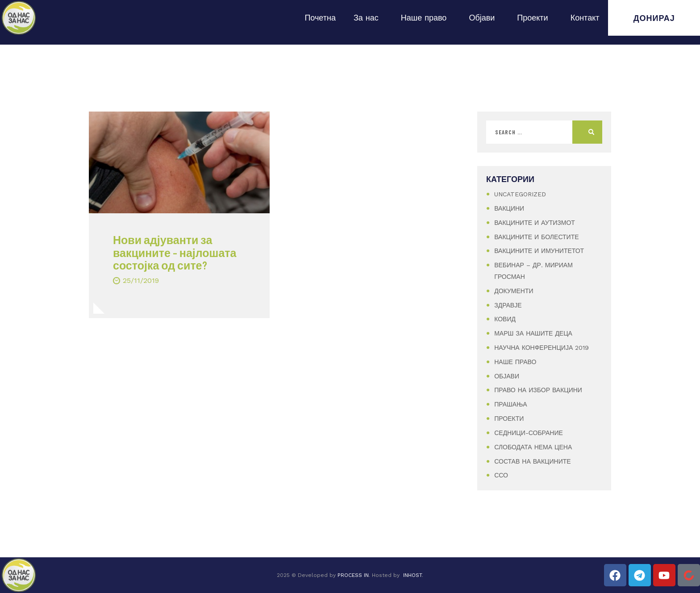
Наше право (426, 18)
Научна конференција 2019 (542, 348)
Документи (514, 291)
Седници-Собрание (529, 433)
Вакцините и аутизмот (535, 223)
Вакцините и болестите (536, 237)
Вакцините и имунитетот (539, 251)
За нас (368, 18)
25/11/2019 (141, 280)
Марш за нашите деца (533, 333)
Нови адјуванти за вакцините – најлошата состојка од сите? (175, 253)
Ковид (505, 319)
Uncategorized (520, 194)
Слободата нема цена (533, 447)
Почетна (320, 18)
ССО (501, 475)
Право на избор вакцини (538, 390)
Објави (484, 18)
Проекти (535, 18)
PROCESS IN (353, 575)
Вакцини (509, 208)
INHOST (412, 575)
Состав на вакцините (532, 461)
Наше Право (515, 362)
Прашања (510, 404)
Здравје (508, 305)
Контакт (585, 18)
